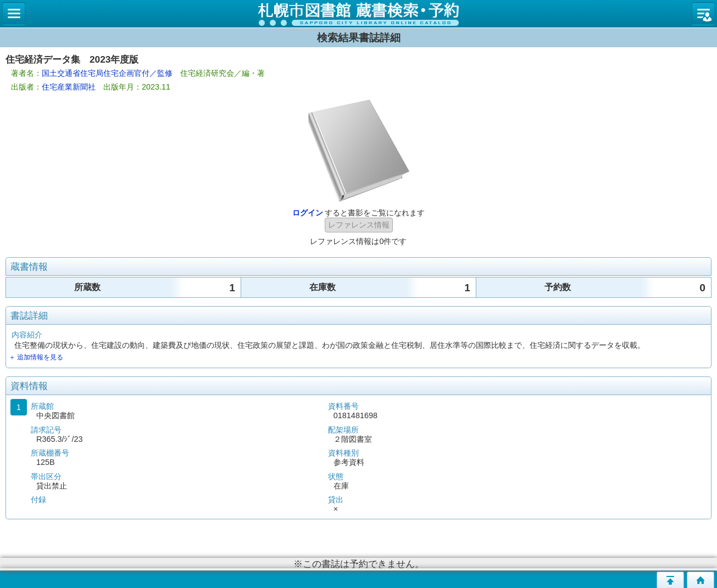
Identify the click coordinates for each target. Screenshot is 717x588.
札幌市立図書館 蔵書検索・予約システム (358, 14)
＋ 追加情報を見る (36, 357)
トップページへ (701, 580)
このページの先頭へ (670, 580)
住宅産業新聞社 (69, 87)
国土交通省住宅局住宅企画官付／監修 (107, 73)
